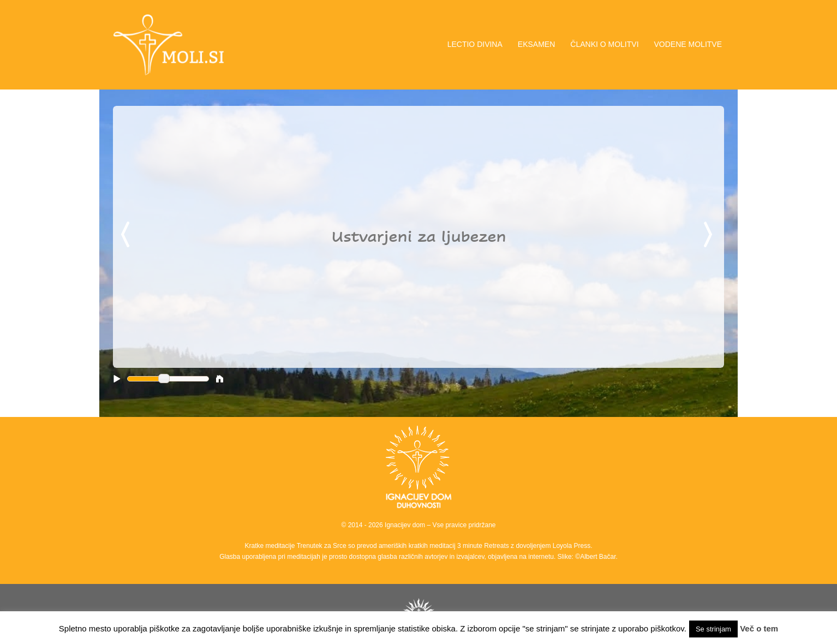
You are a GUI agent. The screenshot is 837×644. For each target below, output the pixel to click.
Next (710, 235)
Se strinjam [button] (713, 629)
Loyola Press (572, 546)
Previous (127, 235)
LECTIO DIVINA (475, 44)
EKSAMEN (536, 44)
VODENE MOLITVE (688, 44)
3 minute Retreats (484, 546)
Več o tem (759, 628)
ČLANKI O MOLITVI (604, 44)
